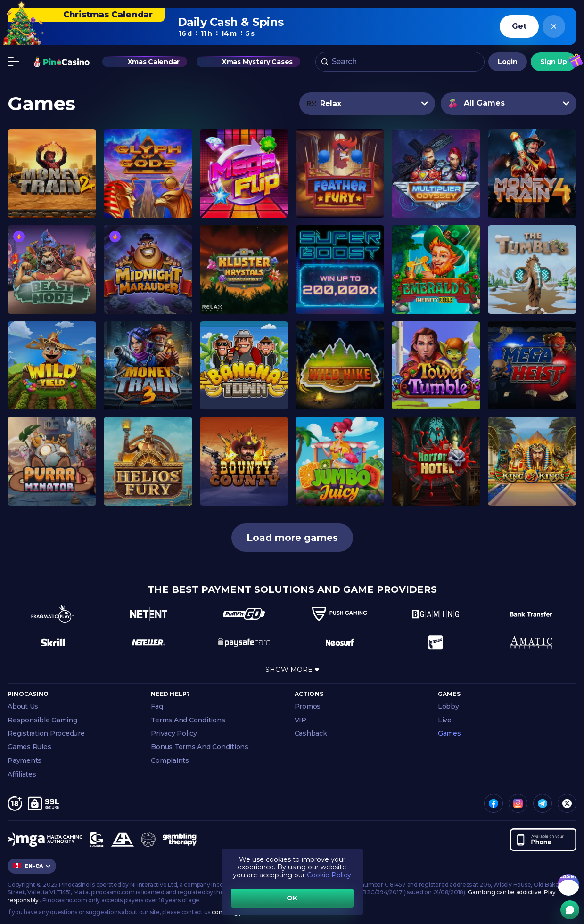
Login (508, 64)
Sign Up (554, 64)
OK (292, 898)
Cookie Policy (329, 875)
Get (519, 26)
